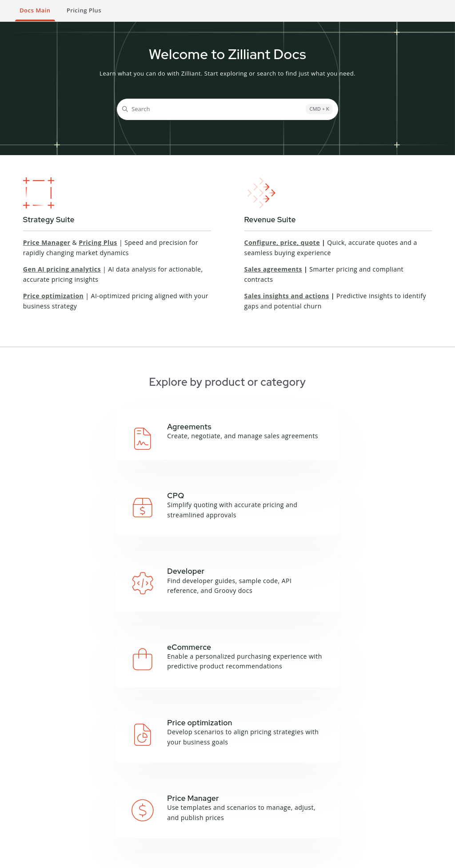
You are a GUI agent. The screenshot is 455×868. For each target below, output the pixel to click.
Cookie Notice (143, 857)
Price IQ (79, 808)
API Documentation (145, 772)
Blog (249, 776)
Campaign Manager (82, 772)
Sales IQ (80, 831)
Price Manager (47, 242)
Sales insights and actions (287, 296)
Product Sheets (265, 798)
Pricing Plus (98, 242)
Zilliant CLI (137, 806)
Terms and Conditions (42, 857)
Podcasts (255, 787)
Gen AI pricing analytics (62, 269)
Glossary (189, 778)
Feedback (191, 789)
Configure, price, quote (282, 242)
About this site (198, 767)
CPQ (74, 787)
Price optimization (53, 296)
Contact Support (341, 825)
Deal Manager (88, 798)
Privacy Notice (98, 857)
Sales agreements (273, 269)
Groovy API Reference (138, 791)
